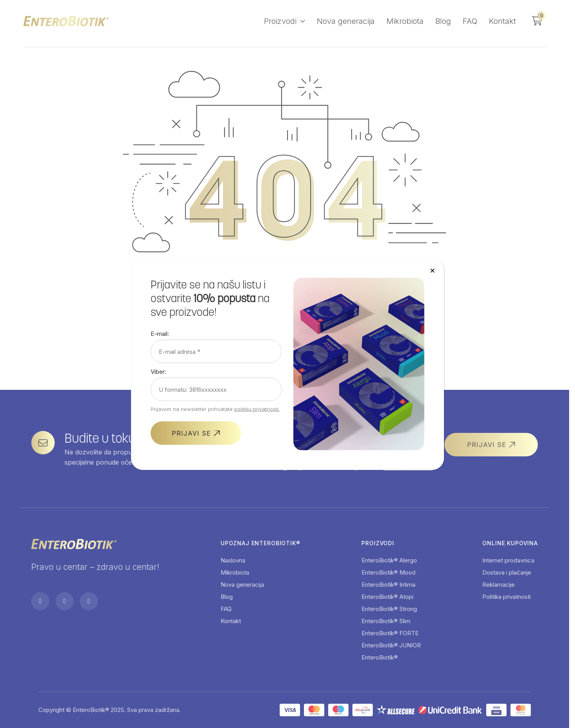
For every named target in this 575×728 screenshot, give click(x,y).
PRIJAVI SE (191, 433)
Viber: (158, 372)
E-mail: (160, 334)
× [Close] (432, 270)
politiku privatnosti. (257, 409)
